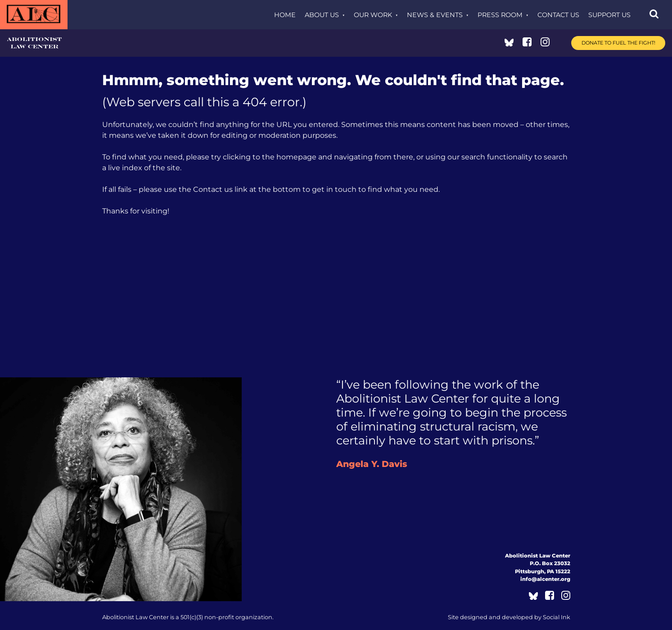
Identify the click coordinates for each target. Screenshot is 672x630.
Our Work (373, 15)
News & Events (435, 15)
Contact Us (558, 15)
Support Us (609, 15)
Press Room (500, 15)
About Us (322, 15)
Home (285, 15)
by (509, 617)
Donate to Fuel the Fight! (618, 43)
